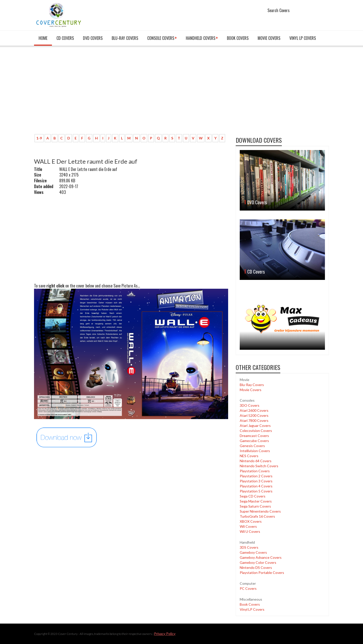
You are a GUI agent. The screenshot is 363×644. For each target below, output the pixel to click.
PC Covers (248, 588)
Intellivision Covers (255, 451)
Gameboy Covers (253, 552)
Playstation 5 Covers (256, 491)
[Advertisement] (131, 93)
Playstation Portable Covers (262, 573)
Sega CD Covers (253, 496)
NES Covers (249, 456)
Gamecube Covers (254, 441)
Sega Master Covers (256, 501)
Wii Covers (248, 526)
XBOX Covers (251, 521)
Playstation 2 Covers (256, 476)
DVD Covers (93, 38)
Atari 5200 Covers (254, 415)
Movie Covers (269, 38)
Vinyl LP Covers (303, 38)
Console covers (161, 38)
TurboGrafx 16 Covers (257, 516)
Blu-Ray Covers (125, 38)
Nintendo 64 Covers (256, 461)
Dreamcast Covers (254, 436)
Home (43, 38)
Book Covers (238, 38)
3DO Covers (250, 405)
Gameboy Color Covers (258, 562)
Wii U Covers (250, 531)
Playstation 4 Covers (256, 486)
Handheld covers (201, 38)
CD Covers (65, 38)
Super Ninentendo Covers (260, 511)
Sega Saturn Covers (255, 506)
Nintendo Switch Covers (259, 466)
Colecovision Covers (256, 431)
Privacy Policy (165, 634)
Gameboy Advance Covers (261, 557)
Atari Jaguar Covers (255, 426)
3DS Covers (249, 547)
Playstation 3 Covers (256, 481)
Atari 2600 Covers (254, 410)
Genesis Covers (252, 446)
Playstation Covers (255, 471)
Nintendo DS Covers (256, 567)
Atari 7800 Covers (254, 420)
